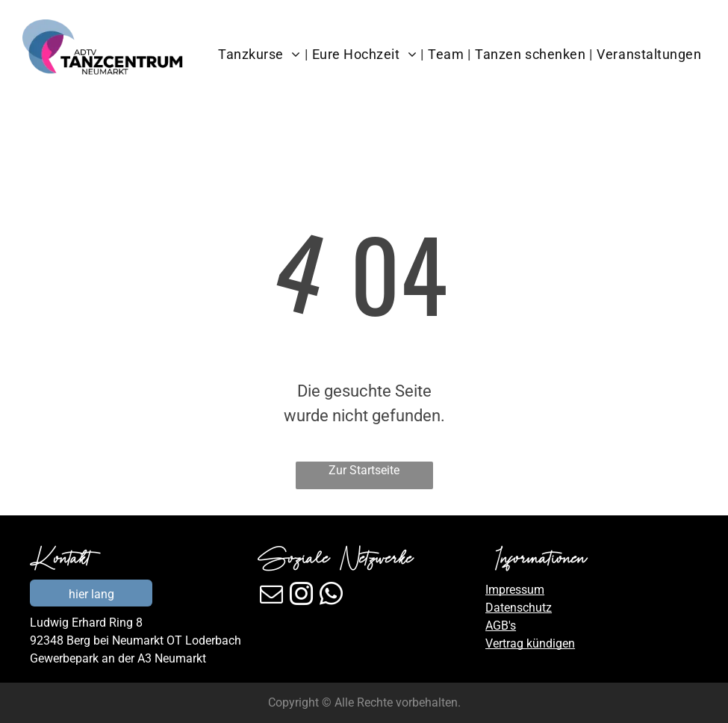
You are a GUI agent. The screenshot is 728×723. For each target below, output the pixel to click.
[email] (271, 596)
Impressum (515, 590)
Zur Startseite (364, 470)
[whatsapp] (331, 596)
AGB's (501, 626)
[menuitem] (261, 54)
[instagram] (301, 596)
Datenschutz (519, 608)
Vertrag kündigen (530, 643)
